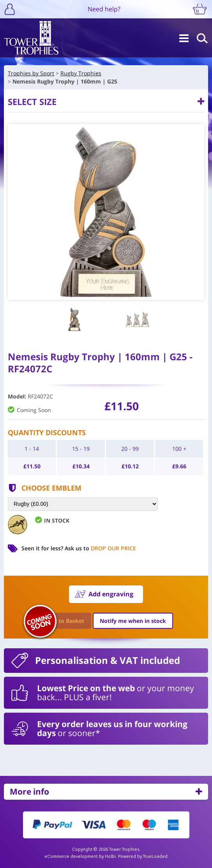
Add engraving (111, 594)
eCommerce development (71, 856)
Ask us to (100, 548)
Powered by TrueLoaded (143, 856)
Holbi (110, 856)
